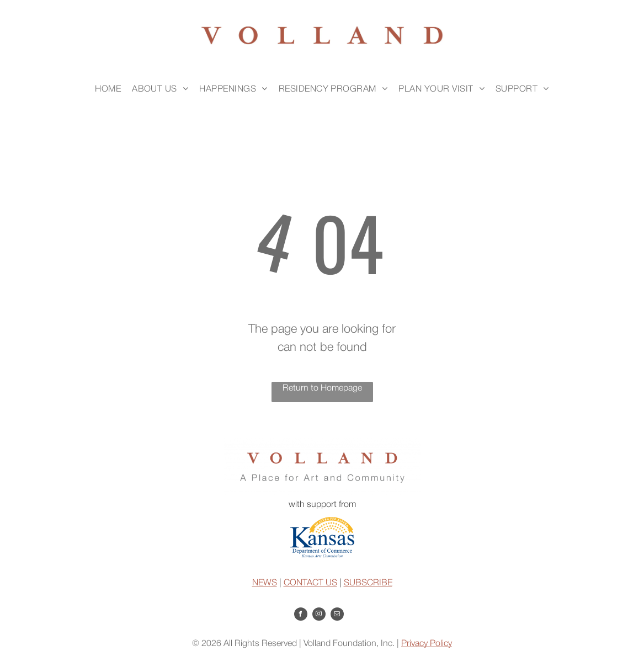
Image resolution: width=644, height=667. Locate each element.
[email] (337, 615)
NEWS (265, 583)
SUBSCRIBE (368, 583)
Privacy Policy (427, 644)
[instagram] (319, 615)
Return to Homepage (322, 388)
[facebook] (301, 615)
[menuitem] (108, 89)
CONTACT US (310, 583)
